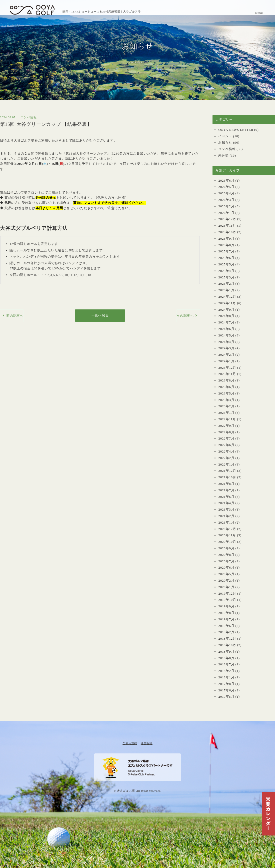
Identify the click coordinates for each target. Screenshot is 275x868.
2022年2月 (226, 458)
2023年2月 (226, 406)
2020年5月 (226, 574)
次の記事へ (185, 316)
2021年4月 (226, 503)
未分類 (223, 155)
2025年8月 (226, 245)
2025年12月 (227, 219)
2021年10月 (227, 477)
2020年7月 (226, 561)
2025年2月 (226, 284)
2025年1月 (226, 290)
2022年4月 (226, 451)
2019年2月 (226, 632)
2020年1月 (226, 587)
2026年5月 (226, 187)
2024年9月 (226, 310)
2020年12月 (227, 529)
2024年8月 (226, 316)
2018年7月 (226, 664)
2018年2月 (226, 671)
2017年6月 (226, 690)
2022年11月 (227, 419)
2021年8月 (226, 484)
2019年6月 (226, 626)
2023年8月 (226, 380)
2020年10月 (227, 542)
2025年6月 (226, 258)
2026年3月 (226, 200)
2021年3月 (226, 509)
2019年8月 (226, 613)
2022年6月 (226, 445)
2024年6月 (226, 329)
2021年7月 (226, 490)
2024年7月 (226, 322)
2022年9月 (226, 426)
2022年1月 (226, 464)
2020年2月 (226, 580)
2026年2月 (226, 206)
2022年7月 (226, 438)
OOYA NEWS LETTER (236, 130)
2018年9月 (226, 652)
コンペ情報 (227, 149)
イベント (225, 136)
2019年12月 (227, 593)
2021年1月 (226, 522)
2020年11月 (227, 535)
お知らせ (225, 142)
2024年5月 (226, 335)
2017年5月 (226, 697)
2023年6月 (226, 387)
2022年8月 (226, 432)
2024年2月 (226, 355)
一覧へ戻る (100, 315)
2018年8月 (226, 658)
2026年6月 (226, 180)
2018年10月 (227, 645)
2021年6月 (226, 497)
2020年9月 (226, 548)
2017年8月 (226, 684)
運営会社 (147, 743)
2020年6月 (226, 567)
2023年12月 (227, 368)
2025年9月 (226, 239)
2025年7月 (226, 251)
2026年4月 (226, 193)
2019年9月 (226, 606)
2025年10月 (227, 232)
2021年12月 (227, 471)
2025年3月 (226, 277)
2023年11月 (227, 374)
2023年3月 (226, 400)
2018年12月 (227, 638)
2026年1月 (226, 213)
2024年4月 (226, 342)
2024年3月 (226, 348)
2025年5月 (226, 264)
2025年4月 (226, 271)
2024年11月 (227, 303)
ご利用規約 (130, 743)
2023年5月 (226, 393)
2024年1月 (226, 361)
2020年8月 (226, 555)
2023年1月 (226, 413)
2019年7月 (226, 619)
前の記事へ (15, 316)
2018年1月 (226, 677)
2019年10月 (227, 600)
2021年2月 (226, 516)
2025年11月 (227, 226)
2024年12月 (227, 297)
